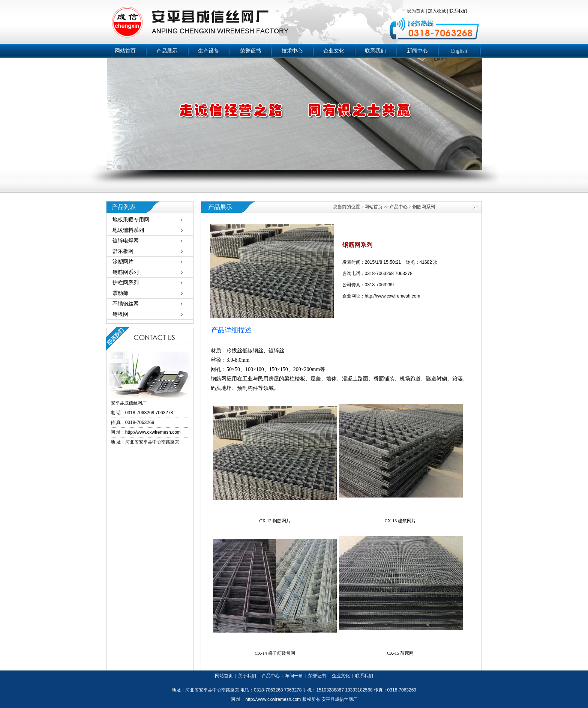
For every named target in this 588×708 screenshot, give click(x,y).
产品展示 (167, 51)
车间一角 (294, 676)
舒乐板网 (123, 251)
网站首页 (125, 51)
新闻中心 (417, 51)
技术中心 (292, 51)
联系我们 (458, 11)
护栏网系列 (126, 283)
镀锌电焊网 (126, 241)
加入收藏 (437, 11)
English (459, 51)
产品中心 (399, 207)
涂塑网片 (123, 262)
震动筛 (120, 293)
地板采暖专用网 (131, 220)
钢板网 (120, 314)
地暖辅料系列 (128, 230)
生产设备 (208, 51)
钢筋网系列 (126, 272)
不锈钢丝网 (126, 304)
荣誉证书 (250, 51)
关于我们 (247, 676)
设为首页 (416, 11)
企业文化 (334, 51)
